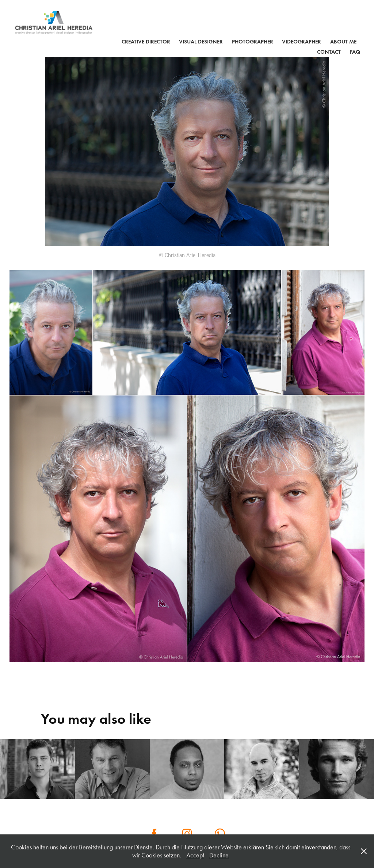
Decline (219, 855)
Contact (329, 52)
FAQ (355, 52)
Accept (195, 855)
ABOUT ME (343, 42)
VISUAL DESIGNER (201, 42)
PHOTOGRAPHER (253, 42)
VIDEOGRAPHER (302, 42)
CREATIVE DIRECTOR (146, 42)
